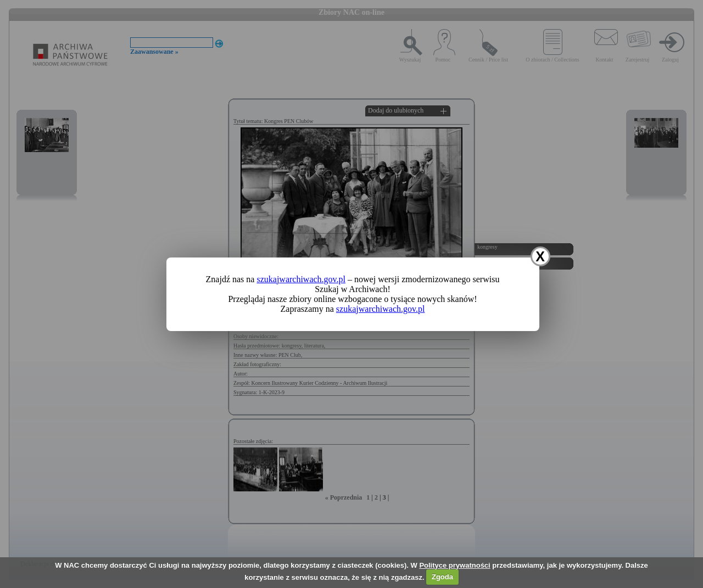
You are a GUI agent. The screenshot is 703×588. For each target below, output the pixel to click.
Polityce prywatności (454, 565)
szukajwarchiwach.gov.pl (301, 279)
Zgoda (442, 577)
